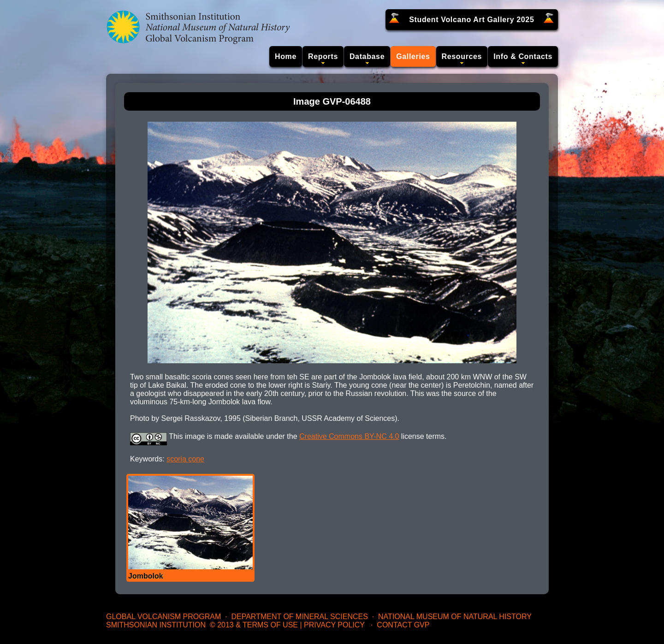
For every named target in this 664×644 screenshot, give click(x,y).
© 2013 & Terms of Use (254, 625)
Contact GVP (403, 625)
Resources (462, 56)
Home (286, 56)
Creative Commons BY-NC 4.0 (349, 436)
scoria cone (185, 459)
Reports (323, 56)
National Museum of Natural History (455, 617)
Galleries (413, 56)
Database (367, 56)
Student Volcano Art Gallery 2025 (471, 20)
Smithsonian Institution (156, 625)
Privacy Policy (334, 625)
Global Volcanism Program (163, 617)
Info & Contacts (523, 56)
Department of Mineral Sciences (299, 617)
